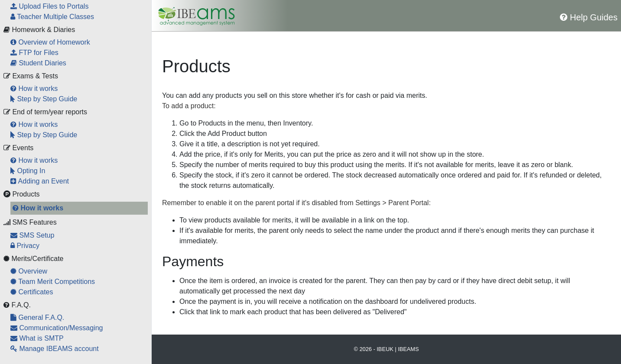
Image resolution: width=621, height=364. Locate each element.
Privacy (25, 246)
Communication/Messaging (57, 328)
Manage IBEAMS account (55, 349)
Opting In (28, 171)
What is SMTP (37, 338)
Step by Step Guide (44, 99)
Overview (29, 271)
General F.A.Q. (37, 317)
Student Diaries (38, 63)
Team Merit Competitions (53, 282)
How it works (34, 89)
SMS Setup (32, 235)
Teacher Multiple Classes (52, 17)
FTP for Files (34, 53)
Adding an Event (40, 181)
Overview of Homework (50, 42)
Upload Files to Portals (49, 6)
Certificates (32, 292)
